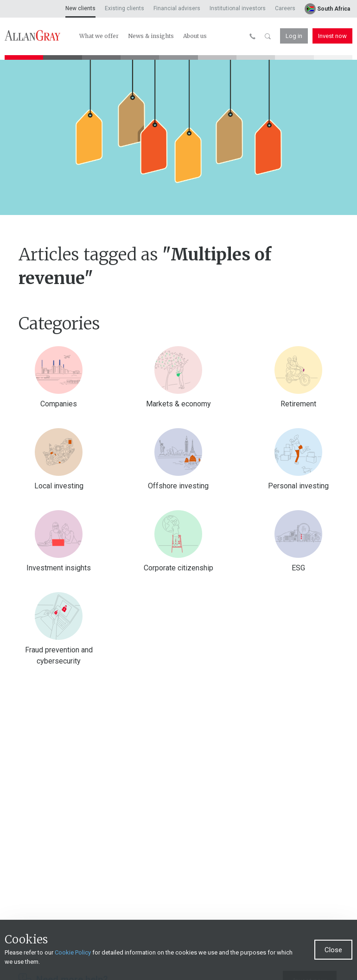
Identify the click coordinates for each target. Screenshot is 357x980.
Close (333, 962)
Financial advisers (177, 8)
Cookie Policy (73, 964)
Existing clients (124, 8)
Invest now (332, 36)
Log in (294, 36)
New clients (80, 8)
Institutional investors (238, 8)
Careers (285, 8)
